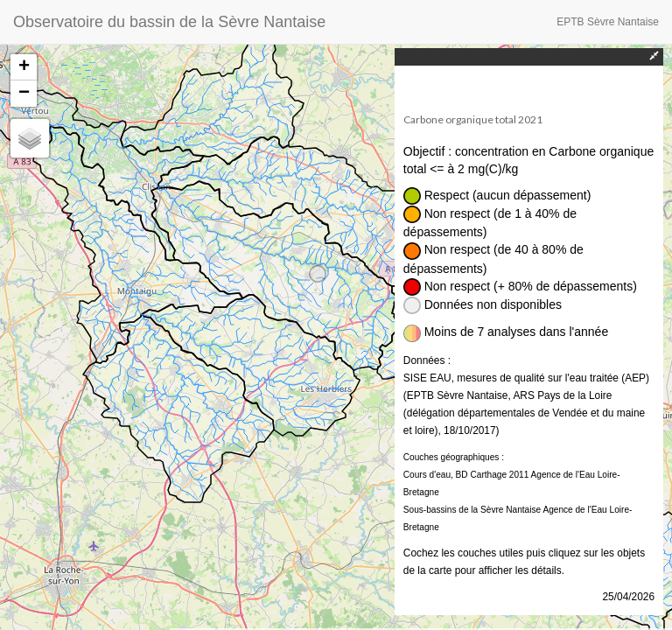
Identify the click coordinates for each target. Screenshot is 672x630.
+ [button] (24, 67)
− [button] (24, 94)
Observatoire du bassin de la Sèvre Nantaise (169, 22)
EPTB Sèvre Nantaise (608, 22)
